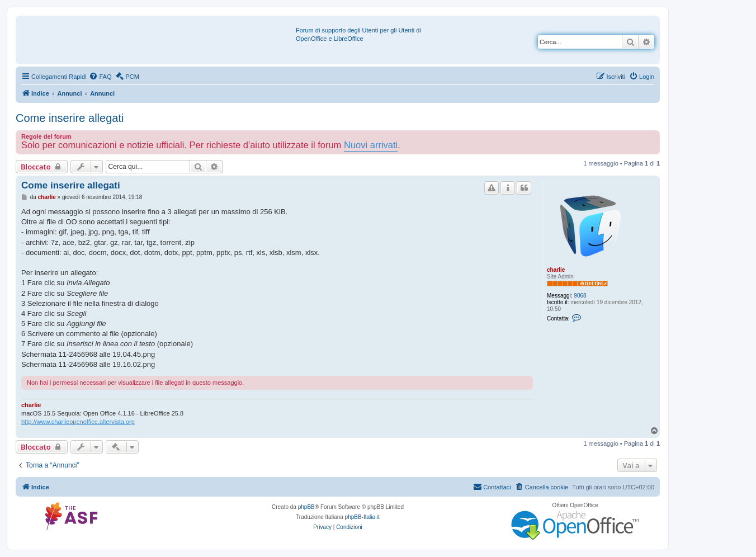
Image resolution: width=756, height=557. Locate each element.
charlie (556, 270)
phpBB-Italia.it (362, 517)
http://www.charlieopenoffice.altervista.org (78, 422)
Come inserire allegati (70, 118)
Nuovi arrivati (371, 145)
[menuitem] (100, 77)
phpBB (306, 507)
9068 (580, 296)
